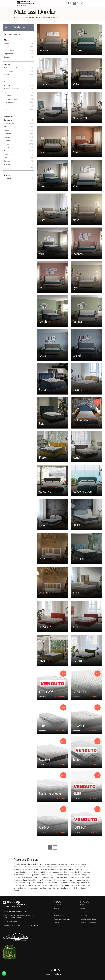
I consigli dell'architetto (89, 919)
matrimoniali (9, 71)
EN (70, 3)
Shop (82, 905)
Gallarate (8, 134)
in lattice (8, 96)
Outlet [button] (7, 175)
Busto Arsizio (9, 123)
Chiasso (7, 127)
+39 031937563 (11, 922)
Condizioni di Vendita (88, 923)
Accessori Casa (26, 17)
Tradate (7, 165)
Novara (7, 151)
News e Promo (59, 915)
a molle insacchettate (12, 89)
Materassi (37, 17)
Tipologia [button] (8, 82)
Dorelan (7, 43)
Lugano (7, 141)
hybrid (7, 92)
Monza (7, 147)
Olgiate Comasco (11, 154)
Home (16, 17)
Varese (7, 168)
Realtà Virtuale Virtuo (62, 919)
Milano (7, 144)
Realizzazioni (59, 912)
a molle (7, 85)
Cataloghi (84, 915)
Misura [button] (7, 64)
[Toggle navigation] (102, 3)
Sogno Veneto (9, 54)
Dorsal (6, 47)
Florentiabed (9, 50)
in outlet (7, 179)
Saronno (7, 161)
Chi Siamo (58, 905)
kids (6, 106)
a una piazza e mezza (12, 68)
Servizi (56, 908)
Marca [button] (7, 40)
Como (6, 130)
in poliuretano (9, 102)
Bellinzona (8, 120)
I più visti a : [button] (9, 116)
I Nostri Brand (85, 912)
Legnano (7, 137)
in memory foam (10, 99)
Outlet (83, 908)
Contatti (57, 923)
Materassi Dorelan (50, 17)
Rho (6, 158)
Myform (7, 109)
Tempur (7, 57)
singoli (7, 75)
